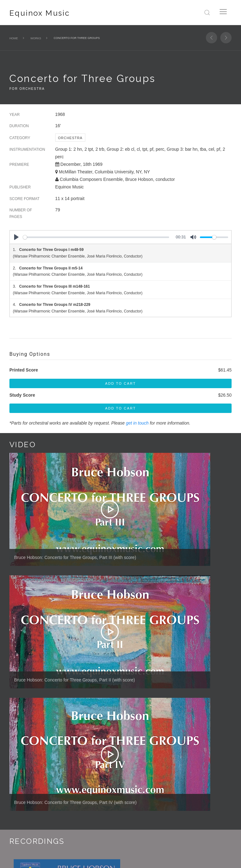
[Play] (16, 237)
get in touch (137, 423)
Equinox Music (40, 13)
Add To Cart (120, 383)
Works (36, 38)
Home (14, 38)
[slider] (96, 237)
